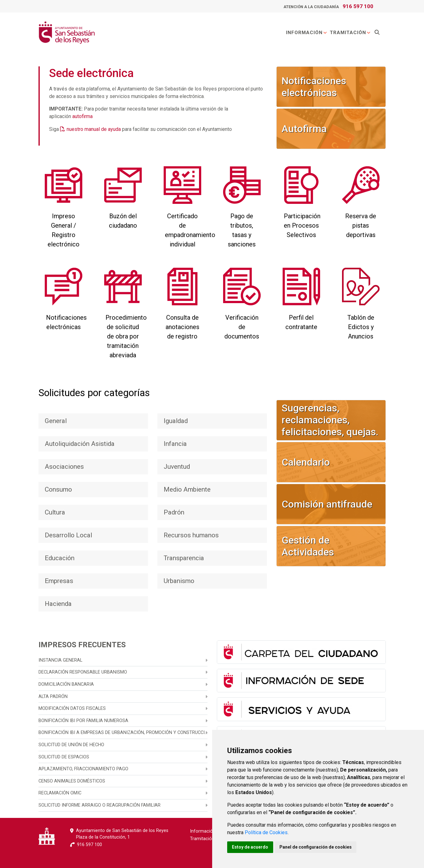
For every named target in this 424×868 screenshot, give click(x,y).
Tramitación (350, 33)
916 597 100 (358, 6)
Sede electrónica (91, 73)
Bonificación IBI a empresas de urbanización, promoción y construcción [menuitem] (123, 733)
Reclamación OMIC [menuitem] (60, 793)
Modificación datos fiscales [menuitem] (72, 708)
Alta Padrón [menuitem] (53, 697)
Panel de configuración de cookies (316, 847)
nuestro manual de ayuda (94, 129)
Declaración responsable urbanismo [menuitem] (83, 672)
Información (307, 33)
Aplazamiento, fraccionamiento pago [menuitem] (83, 769)
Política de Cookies (266, 832)
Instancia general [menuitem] (60, 660)
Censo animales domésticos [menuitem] (72, 781)
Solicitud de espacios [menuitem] (64, 757)
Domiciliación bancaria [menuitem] (66, 684)
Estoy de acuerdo (250, 847)
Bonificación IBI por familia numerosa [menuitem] (83, 721)
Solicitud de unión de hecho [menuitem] (71, 745)
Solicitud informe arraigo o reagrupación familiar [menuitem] (100, 805)
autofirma (82, 116)
